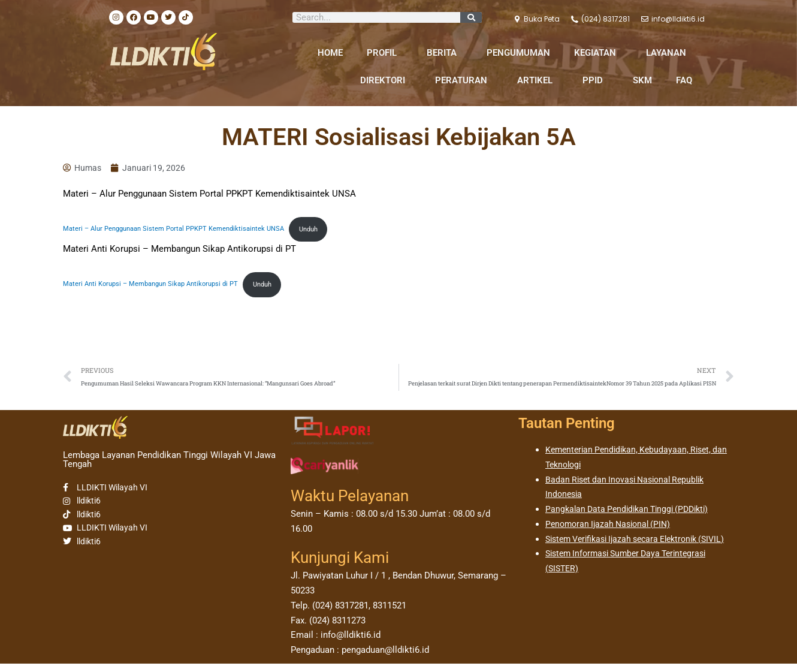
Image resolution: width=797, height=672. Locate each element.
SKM (642, 80)
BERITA (445, 53)
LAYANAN (669, 53)
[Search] (471, 17)
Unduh (329, 232)
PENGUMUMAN (518, 53)
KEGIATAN (598, 53)
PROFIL (385, 53)
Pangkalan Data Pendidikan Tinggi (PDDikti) (632, 517)
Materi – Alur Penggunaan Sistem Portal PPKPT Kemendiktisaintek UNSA (182, 232)
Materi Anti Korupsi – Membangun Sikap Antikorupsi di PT (158, 289)
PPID (596, 80)
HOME (330, 53)
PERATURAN (464, 80)
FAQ (684, 80)
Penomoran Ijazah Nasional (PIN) (612, 532)
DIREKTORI (386, 80)
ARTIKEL (538, 80)
